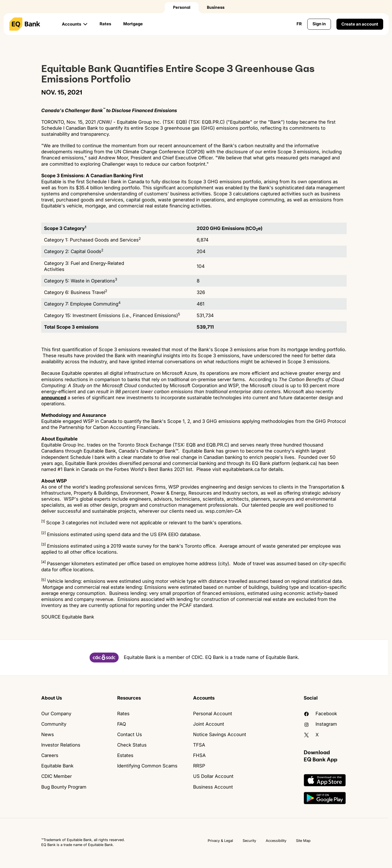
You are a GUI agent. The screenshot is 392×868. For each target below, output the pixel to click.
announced (54, 398)
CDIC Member (57, 776)
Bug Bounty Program (64, 787)
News (48, 734)
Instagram (320, 724)
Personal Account (213, 714)
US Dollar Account (213, 776)
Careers (50, 755)
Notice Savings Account (220, 734)
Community (54, 724)
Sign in (319, 24)
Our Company (56, 714)
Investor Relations (61, 745)
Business (216, 7)
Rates (105, 24)
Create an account (360, 24)
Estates (125, 755)
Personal (182, 7)
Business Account (213, 787)
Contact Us (130, 734)
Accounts (72, 24)
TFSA (199, 745)
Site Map (303, 841)
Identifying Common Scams (147, 766)
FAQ (122, 724)
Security (249, 841)
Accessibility (276, 841)
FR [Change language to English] (299, 24)
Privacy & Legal (220, 841)
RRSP (199, 766)
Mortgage (133, 24)
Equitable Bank (57, 766)
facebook (320, 714)
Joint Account (209, 724)
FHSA (199, 755)
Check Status (132, 745)
